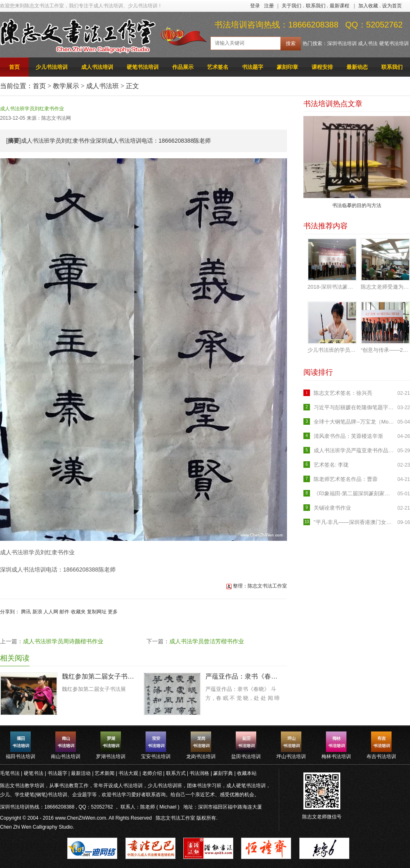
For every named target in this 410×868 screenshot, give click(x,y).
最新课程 (339, 6)
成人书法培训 (97, 67)
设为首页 (392, 6)
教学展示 (66, 86)
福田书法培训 (20, 756)
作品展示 (183, 67)
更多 (113, 612)
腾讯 (26, 612)
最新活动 (81, 773)
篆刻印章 (287, 67)
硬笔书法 (34, 773)
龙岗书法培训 (201, 756)
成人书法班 (102, 86)
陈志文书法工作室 (175, 818)
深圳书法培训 (342, 43)
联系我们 (316, 6)
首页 (14, 67)
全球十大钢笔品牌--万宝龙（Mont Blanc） (354, 422)
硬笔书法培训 (394, 43)
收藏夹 (78, 612)
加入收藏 (368, 6)
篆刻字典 (223, 773)
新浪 (37, 612)
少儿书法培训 (52, 67)
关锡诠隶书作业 (332, 508)
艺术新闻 (105, 773)
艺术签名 (218, 67)
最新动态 (357, 67)
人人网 (51, 612)
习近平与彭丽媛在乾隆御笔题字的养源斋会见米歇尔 (354, 407)
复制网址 (97, 612)
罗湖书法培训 (111, 756)
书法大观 (128, 773)
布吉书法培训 (381, 756)
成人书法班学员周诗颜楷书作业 (63, 641)
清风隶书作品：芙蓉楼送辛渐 (348, 436)
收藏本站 (247, 773)
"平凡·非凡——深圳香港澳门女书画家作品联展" (354, 522)
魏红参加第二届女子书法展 (100, 676)
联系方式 (176, 773)
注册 (269, 6)
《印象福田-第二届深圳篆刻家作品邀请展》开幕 (354, 493)
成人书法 (368, 43)
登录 (255, 6)
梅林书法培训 (336, 756)
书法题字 (253, 67)
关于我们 (292, 6)
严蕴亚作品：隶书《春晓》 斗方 (243, 676)
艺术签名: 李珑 (331, 465)
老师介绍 (152, 773)
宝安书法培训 (156, 756)
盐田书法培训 (246, 756)
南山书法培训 (66, 756)
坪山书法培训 (291, 756)
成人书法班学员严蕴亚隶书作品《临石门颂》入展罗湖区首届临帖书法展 (354, 450)
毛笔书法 (10, 773)
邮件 (64, 612)
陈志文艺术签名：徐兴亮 (343, 393)
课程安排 (322, 67)
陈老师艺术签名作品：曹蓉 (346, 479)
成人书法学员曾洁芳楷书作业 (207, 641)
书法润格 (199, 773)
